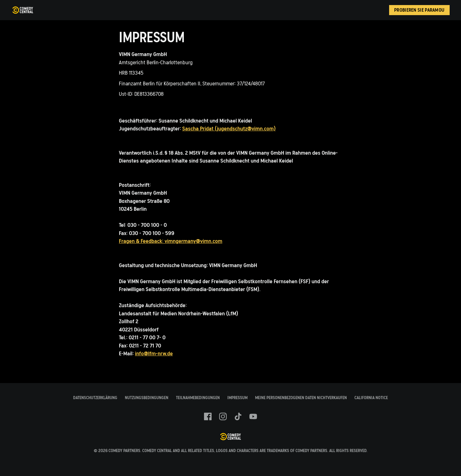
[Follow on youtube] (253, 416)
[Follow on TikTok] (238, 416)
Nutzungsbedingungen (147, 398)
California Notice (371, 398)
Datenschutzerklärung (95, 398)
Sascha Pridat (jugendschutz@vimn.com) (229, 129)
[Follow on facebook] (208, 416)
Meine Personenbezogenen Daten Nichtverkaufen (301, 398)
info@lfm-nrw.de (154, 354)
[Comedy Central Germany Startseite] (23, 10)
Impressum (237, 398)
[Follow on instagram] (223, 416)
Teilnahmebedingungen (198, 398)
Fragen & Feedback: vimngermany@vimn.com (171, 241)
